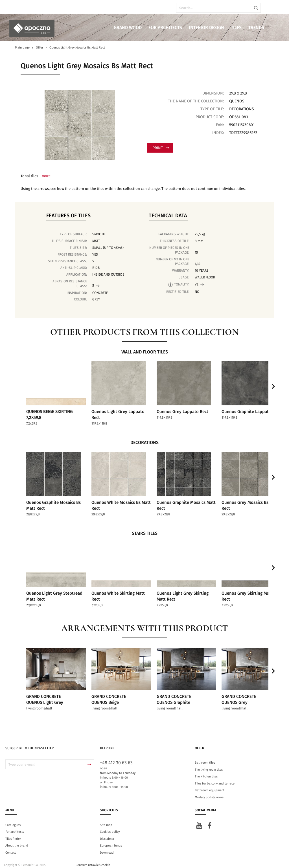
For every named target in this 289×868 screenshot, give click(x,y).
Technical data (168, 216)
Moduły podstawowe (209, 792)
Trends (256, 28)
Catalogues (13, 820)
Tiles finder (13, 833)
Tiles (236, 28)
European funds (111, 840)
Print (161, 148)
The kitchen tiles (206, 771)
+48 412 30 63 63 (116, 758)
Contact (11, 847)
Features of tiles (68, 216)
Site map (106, 820)
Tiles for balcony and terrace (215, 778)
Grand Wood (128, 28)
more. (47, 176)
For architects (165, 28)
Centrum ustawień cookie (93, 860)
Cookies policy (110, 827)
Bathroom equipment (210, 785)
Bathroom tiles (205, 758)
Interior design (206, 28)
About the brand (17, 840)
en (19, 8)
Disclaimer (107, 833)
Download (107, 847)
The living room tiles (209, 764)
